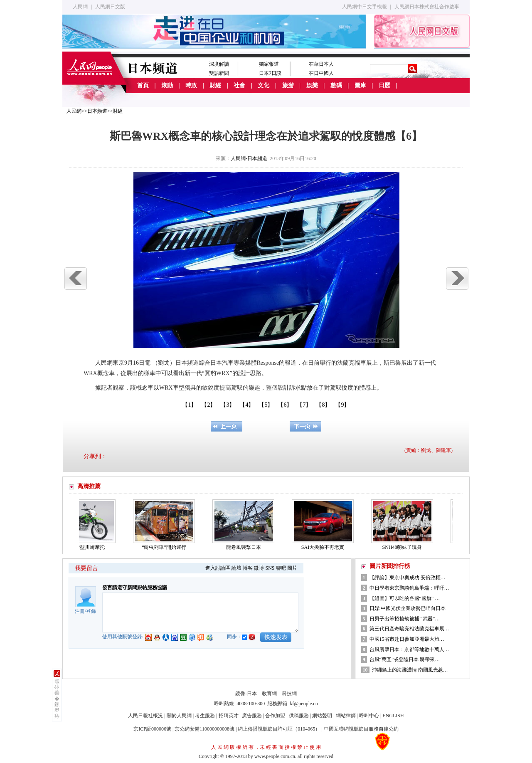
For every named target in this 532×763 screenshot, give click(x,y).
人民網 (80, 7)
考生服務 (205, 716)
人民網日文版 (110, 7)
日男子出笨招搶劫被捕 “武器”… (405, 619)
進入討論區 (218, 568)
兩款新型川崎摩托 (87, 547)
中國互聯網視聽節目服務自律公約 (361, 729)
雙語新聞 (219, 73)
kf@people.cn (304, 704)
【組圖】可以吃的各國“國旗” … (405, 598)
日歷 (384, 85)
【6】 (285, 405)
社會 (239, 85)
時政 (191, 85)
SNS (270, 568)
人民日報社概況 (145, 716)
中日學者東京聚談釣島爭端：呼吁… (409, 588)
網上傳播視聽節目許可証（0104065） (279, 729)
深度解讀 (219, 64)
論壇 (236, 568)
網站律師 (346, 716)
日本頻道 (97, 111)
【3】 (228, 405)
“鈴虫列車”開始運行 (166, 547)
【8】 (323, 405)
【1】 (189, 405)
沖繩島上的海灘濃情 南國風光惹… (410, 670)
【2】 (208, 405)
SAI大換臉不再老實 (325, 547)
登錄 (91, 611)
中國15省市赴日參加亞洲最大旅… (407, 639)
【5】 (266, 405)
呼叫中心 (369, 716)
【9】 (342, 405)
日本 (252, 694)
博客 (248, 568)
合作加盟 (275, 716)
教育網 (269, 694)
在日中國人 (321, 73)
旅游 (288, 85)
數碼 (336, 85)
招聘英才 (229, 716)
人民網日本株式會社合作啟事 (427, 7)
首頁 (143, 85)
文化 (264, 85)
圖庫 (360, 85)
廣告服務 (252, 716)
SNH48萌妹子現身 (404, 547)
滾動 (167, 85)
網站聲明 (322, 716)
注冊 (80, 611)
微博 (259, 568)
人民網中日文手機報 (365, 7)
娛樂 (312, 85)
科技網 (289, 694)
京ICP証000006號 (152, 729)
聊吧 (281, 568)
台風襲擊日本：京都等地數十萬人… (409, 649)
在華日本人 (321, 64)
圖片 (292, 568)
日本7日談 (270, 73)
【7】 (304, 405)
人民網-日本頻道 (249, 158)
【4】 (247, 405)
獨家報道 (269, 64)
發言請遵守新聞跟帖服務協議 (135, 588)
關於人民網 (179, 716)
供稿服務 (299, 716)
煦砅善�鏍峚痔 (57, 699)
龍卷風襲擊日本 (246, 547)
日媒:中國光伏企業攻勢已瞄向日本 (408, 608)
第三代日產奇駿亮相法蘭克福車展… (409, 629)
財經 (215, 85)
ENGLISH (393, 716)
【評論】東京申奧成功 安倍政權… (408, 578)
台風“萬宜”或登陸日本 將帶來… (405, 659)
